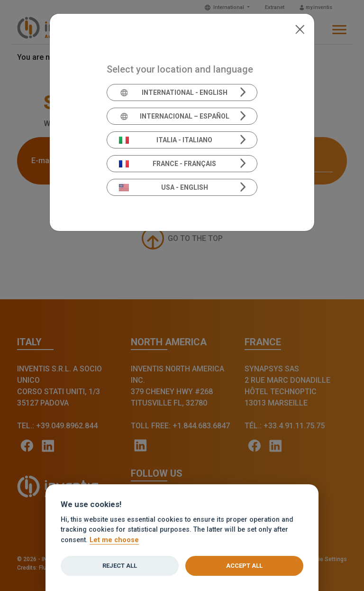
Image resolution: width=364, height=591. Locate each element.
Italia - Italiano (166, 140)
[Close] (300, 28)
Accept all (244, 566)
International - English (173, 92)
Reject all (120, 566)
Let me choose (114, 540)
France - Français (168, 164)
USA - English (164, 187)
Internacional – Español (174, 116)
